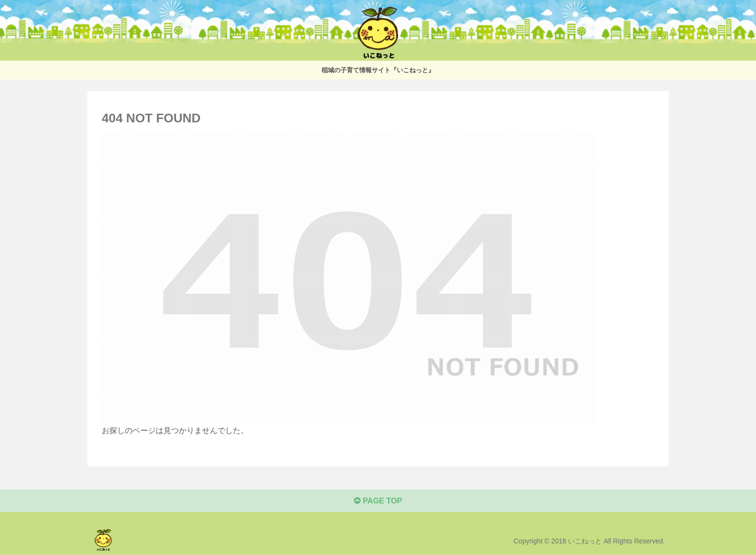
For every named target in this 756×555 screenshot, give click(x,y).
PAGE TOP (378, 501)
